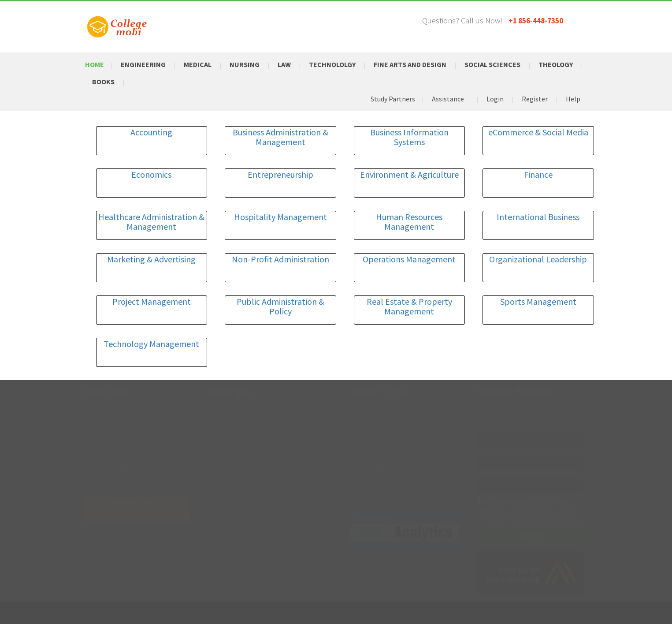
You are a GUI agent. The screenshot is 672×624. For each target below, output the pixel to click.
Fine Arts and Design (410, 64)
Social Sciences (492, 64)
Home (95, 64)
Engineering (143, 64)
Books (103, 82)
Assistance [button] (448, 99)
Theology (556, 64)
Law (284, 64)
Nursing (245, 64)
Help (573, 99)
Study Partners (393, 99)
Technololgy (332, 64)
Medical (198, 64)
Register (535, 99)
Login (495, 99)
